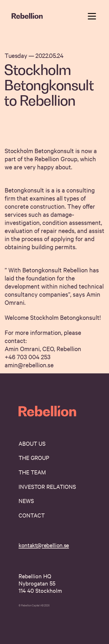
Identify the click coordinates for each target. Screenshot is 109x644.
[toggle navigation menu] (92, 16)
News (26, 501)
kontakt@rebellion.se (44, 545)
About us (32, 443)
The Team (32, 472)
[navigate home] (27, 16)
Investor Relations (47, 486)
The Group (34, 457)
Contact (32, 515)
